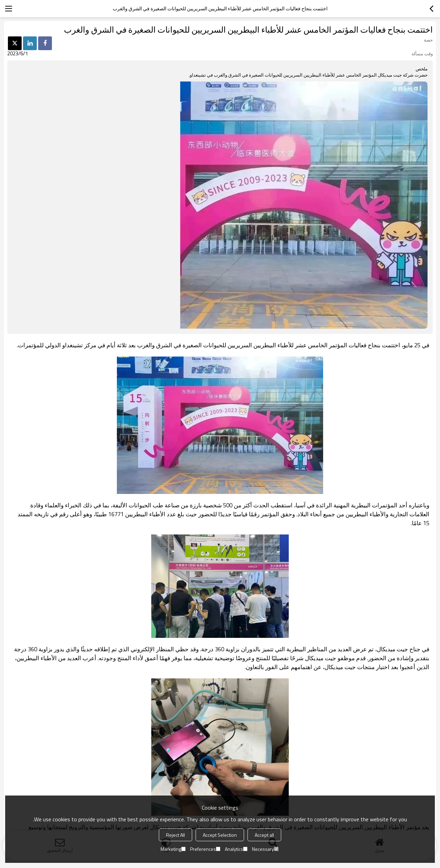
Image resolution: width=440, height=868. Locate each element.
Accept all (264, 835)
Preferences (205, 849)
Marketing (173, 849)
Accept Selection (220, 835)
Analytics (236, 849)
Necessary (265, 849)
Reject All (175, 835)
